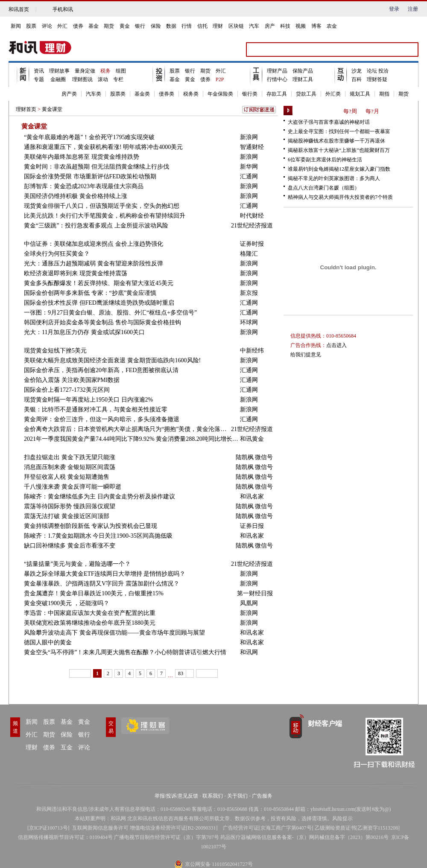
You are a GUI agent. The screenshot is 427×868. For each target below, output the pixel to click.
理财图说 (82, 79)
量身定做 (85, 71)
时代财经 (252, 216)
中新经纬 (252, 351)
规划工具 (360, 94)
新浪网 (249, 137)
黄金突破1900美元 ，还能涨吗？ (67, 603)
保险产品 (303, 71)
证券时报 (252, 244)
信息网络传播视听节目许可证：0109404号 (65, 837)
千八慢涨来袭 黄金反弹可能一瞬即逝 (73, 487)
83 (181, 673)
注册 (413, 9)
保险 (156, 26)
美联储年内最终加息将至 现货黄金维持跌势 (82, 157)
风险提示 (342, 818)
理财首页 (26, 109)
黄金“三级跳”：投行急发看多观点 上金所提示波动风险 (96, 226)
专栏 (118, 79)
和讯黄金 (252, 439)
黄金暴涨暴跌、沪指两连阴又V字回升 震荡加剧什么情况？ (102, 584)
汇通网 (249, 176)
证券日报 (252, 526)
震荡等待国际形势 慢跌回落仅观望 (70, 506)
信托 (202, 26)
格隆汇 (249, 254)
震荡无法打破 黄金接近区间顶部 (67, 516)
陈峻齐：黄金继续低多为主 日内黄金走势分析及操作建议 (99, 497)
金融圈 (58, 79)
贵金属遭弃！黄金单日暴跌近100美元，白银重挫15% (94, 593)
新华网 (249, 167)
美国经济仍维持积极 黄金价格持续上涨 (76, 196)
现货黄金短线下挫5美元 (55, 351)
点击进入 (336, 345)
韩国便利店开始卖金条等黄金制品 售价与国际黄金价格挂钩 (102, 322)
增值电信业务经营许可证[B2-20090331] (174, 828)
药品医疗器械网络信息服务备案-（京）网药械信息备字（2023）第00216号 (304, 837)
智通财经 (252, 147)
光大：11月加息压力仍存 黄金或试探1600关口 (84, 332)
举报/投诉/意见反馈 (177, 796)
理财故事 (59, 71)
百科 (357, 79)
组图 (121, 71)
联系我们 (213, 796)
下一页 (207, 673)
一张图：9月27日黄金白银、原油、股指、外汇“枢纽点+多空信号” (110, 313)
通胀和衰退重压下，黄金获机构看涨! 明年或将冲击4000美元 (103, 147)
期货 (109, 26)
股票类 (118, 94)
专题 (39, 79)
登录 (394, 9)
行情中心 (277, 79)
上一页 (80, 673)
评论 (47, 26)
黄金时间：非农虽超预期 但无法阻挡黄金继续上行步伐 (97, 167)
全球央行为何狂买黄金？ (57, 254)
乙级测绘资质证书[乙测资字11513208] (357, 828)
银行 (140, 26)
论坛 (373, 71)
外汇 (62, 26)
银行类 (250, 94)
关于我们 (237, 796)
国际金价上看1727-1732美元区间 (67, 390)
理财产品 (277, 71)
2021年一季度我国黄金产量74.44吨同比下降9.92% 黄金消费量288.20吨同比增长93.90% (132, 439)
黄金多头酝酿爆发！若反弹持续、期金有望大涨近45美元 (99, 283)
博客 (316, 26)
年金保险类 (220, 94)
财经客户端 (325, 724)
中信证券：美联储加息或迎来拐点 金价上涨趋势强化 (94, 244)
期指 (384, 94)
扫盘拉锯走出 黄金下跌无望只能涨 (70, 457)
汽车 (254, 26)
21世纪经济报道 (252, 226)
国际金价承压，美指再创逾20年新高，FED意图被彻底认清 (101, 370)
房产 (270, 26)
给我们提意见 (306, 355)
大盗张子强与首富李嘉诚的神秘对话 (329, 122)
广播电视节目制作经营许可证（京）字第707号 (167, 837)
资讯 (39, 71)
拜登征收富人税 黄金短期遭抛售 (67, 477)
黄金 (125, 26)
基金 (94, 26)
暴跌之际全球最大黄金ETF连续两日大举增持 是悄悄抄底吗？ (105, 574)
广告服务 (262, 796)
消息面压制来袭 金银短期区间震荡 (70, 467)
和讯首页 (19, 9)
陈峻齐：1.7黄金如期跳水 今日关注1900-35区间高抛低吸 (98, 536)
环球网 (249, 322)
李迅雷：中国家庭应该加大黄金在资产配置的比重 (90, 613)
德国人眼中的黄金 (48, 642)
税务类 (191, 94)
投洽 (383, 71)
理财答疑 (377, 79)
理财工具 (303, 79)
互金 (67, 747)
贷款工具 (306, 94)
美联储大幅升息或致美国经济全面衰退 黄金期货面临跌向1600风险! (112, 360)
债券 (78, 26)
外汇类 (333, 94)
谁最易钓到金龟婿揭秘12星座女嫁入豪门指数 (339, 169)
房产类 (69, 94)
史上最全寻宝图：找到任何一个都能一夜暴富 (339, 131)
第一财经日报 (255, 593)
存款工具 (277, 94)
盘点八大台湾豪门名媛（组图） (324, 188)
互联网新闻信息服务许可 (100, 828)
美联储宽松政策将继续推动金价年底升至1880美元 (90, 623)
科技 (285, 26)
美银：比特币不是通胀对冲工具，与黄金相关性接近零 (96, 409)
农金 (332, 26)
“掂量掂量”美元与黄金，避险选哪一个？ (77, 564)
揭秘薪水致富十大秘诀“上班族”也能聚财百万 (339, 150)
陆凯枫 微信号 (254, 457)
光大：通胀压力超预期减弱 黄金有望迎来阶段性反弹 (94, 264)
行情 (187, 26)
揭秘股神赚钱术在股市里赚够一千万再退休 (336, 141)
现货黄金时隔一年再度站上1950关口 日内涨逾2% (88, 400)
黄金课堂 (52, 109)
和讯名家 (252, 497)
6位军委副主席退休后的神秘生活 (325, 160)
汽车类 (94, 94)
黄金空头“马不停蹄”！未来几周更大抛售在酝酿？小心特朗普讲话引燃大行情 (125, 652)
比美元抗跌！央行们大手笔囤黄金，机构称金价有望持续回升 (105, 216)
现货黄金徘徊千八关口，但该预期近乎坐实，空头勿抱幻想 (102, 206)
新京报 (249, 293)
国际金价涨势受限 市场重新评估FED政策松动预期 (90, 176)
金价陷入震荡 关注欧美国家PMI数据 (72, 380)
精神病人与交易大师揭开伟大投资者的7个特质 (340, 197)
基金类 (142, 94)
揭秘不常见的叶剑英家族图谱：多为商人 (334, 178)
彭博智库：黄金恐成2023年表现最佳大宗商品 (84, 186)
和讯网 (249, 652)
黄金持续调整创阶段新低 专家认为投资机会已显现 (91, 526)
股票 (31, 26)
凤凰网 (249, 603)
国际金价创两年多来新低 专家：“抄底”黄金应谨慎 (90, 293)
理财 (218, 26)
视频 (301, 26)
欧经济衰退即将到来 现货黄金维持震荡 (76, 273)
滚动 (103, 79)
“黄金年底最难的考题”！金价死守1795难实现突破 (89, 137)
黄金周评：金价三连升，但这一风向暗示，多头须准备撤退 (102, 419)
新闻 (16, 26)
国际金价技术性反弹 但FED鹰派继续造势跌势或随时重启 (99, 303)
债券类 (167, 94)
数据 (171, 26)
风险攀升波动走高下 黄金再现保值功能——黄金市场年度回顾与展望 (114, 633)
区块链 (236, 26)
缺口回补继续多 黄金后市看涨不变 (70, 546)
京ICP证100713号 (48, 828)
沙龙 (357, 71)
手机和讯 (63, 9)
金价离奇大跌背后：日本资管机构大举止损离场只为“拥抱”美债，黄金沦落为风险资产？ (127, 429)
